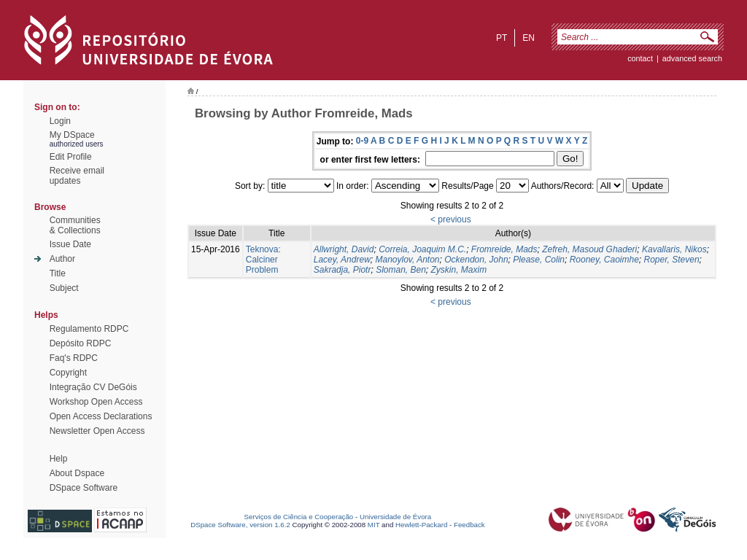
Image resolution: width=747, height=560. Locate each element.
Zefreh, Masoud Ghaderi (589, 249)
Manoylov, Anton (407, 260)
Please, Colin (539, 260)
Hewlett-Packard (421, 525)
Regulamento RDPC (89, 329)
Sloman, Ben (401, 270)
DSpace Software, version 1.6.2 (240, 525)
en (529, 38)
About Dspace (77, 473)
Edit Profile (71, 157)
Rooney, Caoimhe (604, 260)
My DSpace (72, 135)
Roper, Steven (672, 260)
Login (60, 121)
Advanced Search (692, 58)
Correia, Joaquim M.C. (422, 249)
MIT (374, 525)
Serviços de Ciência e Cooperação (299, 517)
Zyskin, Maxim (459, 270)
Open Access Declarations (101, 416)
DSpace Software (84, 488)
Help (59, 459)
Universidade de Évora (395, 517)
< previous (451, 219)
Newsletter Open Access (97, 431)
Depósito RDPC (81, 343)
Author (62, 259)
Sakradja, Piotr (342, 270)
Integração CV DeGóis (93, 387)
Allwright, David (344, 249)
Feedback (469, 525)
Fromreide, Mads (504, 249)
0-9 (362, 141)
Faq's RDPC (74, 358)
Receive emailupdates (77, 176)
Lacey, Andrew (342, 260)
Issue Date (70, 244)
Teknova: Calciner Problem (263, 260)
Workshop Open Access (96, 402)
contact (640, 58)
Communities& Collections (75, 225)
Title (58, 273)
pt (502, 38)
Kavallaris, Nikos (674, 249)
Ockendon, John (476, 260)
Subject (64, 288)
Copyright (68, 373)
